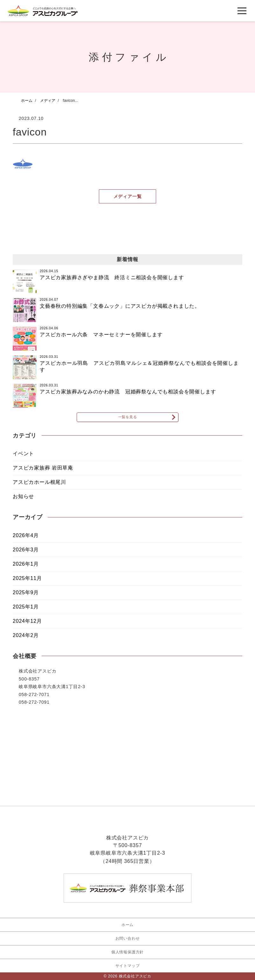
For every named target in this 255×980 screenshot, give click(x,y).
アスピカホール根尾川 (39, 486)
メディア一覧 (128, 196)
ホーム (127, 925)
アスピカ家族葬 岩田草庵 (43, 472)
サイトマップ (128, 966)
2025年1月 (26, 611)
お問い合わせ (128, 938)
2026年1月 (26, 568)
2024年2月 (26, 639)
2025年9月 (26, 596)
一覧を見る (127, 419)
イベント (23, 457)
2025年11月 (27, 582)
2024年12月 (27, 625)
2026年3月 (26, 553)
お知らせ (23, 500)
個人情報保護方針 (127, 952)
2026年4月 (26, 539)
